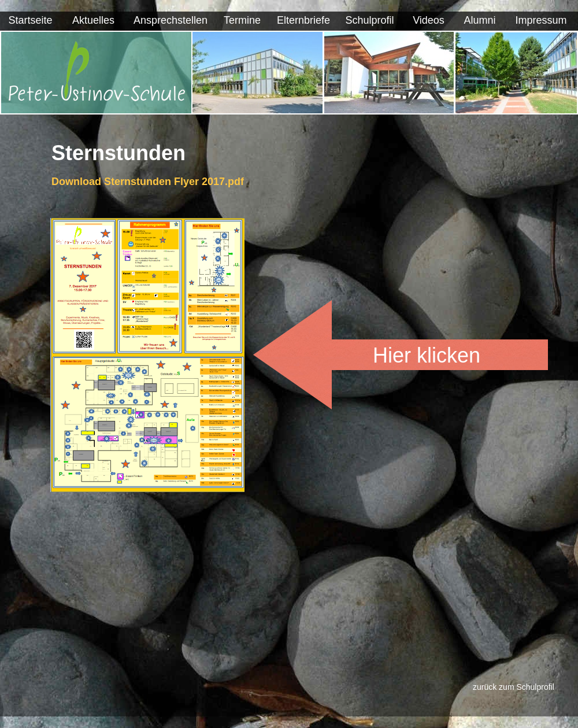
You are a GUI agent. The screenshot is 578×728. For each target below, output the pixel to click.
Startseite (30, 20)
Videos (429, 20)
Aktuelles (93, 20)
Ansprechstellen (171, 20)
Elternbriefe (303, 20)
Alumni (479, 20)
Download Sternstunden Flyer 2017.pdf (148, 182)
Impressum (541, 20)
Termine (242, 20)
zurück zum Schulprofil (514, 687)
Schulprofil (369, 20)
